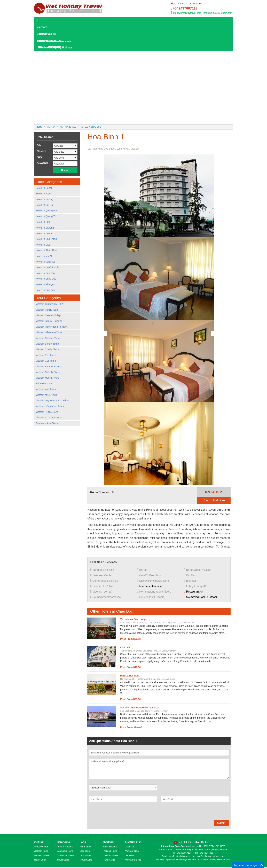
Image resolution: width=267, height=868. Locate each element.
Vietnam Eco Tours (46, 355)
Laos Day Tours (48, 61)
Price (40, 157)
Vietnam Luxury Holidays (49, 321)
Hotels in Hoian (44, 233)
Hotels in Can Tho (45, 273)
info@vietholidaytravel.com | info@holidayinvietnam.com (202, 13)
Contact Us (196, 4)
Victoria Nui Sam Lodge (134, 619)
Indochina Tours (44, 384)
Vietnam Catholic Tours (48, 372)
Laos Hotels (46, 68)
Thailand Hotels (110, 855)
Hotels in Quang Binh (47, 211)
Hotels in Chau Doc (46, 279)
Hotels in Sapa (43, 194)
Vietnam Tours (41, 851)
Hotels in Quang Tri (46, 216)
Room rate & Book (214, 500)
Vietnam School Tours (47, 344)
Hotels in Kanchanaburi (54, 122)
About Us (183, 4)
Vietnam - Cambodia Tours (50, 406)
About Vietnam (41, 847)
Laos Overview (49, 81)
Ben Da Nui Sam (130, 676)
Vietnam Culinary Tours (48, 338)
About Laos (85, 847)
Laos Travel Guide (49, 75)
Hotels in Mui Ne (44, 256)
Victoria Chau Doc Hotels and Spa (140, 708)
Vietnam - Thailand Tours (49, 418)
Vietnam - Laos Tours (47, 412)
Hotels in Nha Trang (46, 239)
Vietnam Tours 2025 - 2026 (50, 304)
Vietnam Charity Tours (47, 349)
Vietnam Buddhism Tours (49, 367)
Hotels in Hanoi (44, 188)
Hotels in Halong (44, 199)
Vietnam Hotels (41, 855)
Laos (40, 47)
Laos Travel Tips (50, 102)
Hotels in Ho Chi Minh (47, 267)
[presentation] (115, 813)
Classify (41, 151)
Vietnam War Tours (46, 389)
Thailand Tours (110, 851)
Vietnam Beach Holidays (49, 315)
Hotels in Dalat (49, 129)
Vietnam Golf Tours (46, 361)
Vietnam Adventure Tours (49, 332)
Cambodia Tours (65, 851)
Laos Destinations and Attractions (60, 88)
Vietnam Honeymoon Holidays (52, 327)
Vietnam (42, 27)
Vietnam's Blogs (133, 860)
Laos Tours (45, 54)
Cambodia (43, 34)
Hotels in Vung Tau (46, 262)
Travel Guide (40, 860)
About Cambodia (65, 847)
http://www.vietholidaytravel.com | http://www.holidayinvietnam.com (198, 859)
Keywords (42, 163)
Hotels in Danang (45, 228)
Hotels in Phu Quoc (46, 284)
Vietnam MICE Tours (46, 395)
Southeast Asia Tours (47, 423)
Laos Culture (48, 109)
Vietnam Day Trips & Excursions (53, 401)
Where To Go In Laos (53, 95)
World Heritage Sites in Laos (57, 115)
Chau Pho (126, 647)
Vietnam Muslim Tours (47, 378)
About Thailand (110, 847)
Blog (173, 4)
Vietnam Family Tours (47, 310)
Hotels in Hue (43, 222)
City (39, 145)
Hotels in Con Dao (45, 290)
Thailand (42, 41)
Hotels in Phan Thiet (46, 250)
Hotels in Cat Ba (44, 205)
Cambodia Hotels (65, 855)
